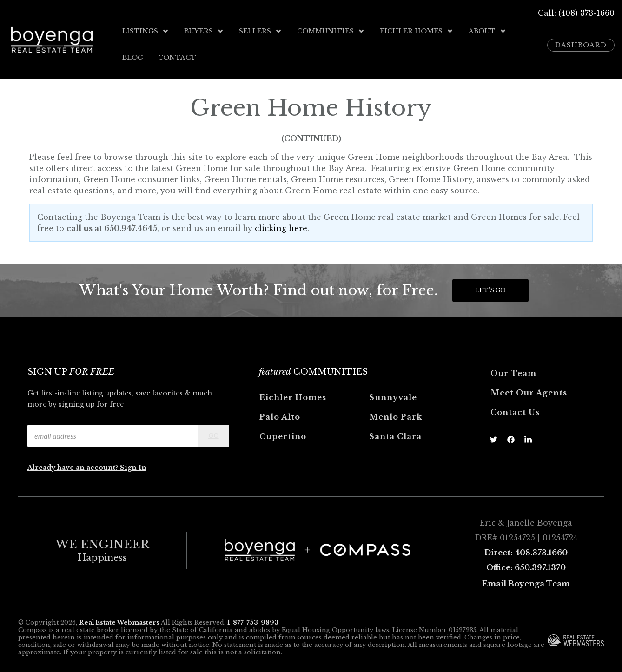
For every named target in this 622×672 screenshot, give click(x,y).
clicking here (281, 225)
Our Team (513, 370)
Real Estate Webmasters (119, 620)
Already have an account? (74, 465)
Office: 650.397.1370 (526, 565)
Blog (133, 56)
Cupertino (283, 434)
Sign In (133, 465)
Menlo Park (396, 414)
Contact (177, 56)
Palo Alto (280, 414)
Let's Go (490, 287)
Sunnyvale (393, 395)
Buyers (204, 31)
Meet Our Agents (529, 390)
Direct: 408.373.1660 (526, 550)
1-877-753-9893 (253, 620)
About (488, 31)
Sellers (261, 31)
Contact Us (515, 409)
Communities (331, 31)
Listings (146, 31)
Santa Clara (395, 434)
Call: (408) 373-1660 (576, 13)
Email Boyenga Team (526, 581)
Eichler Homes (417, 31)
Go (214, 433)
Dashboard (581, 44)
